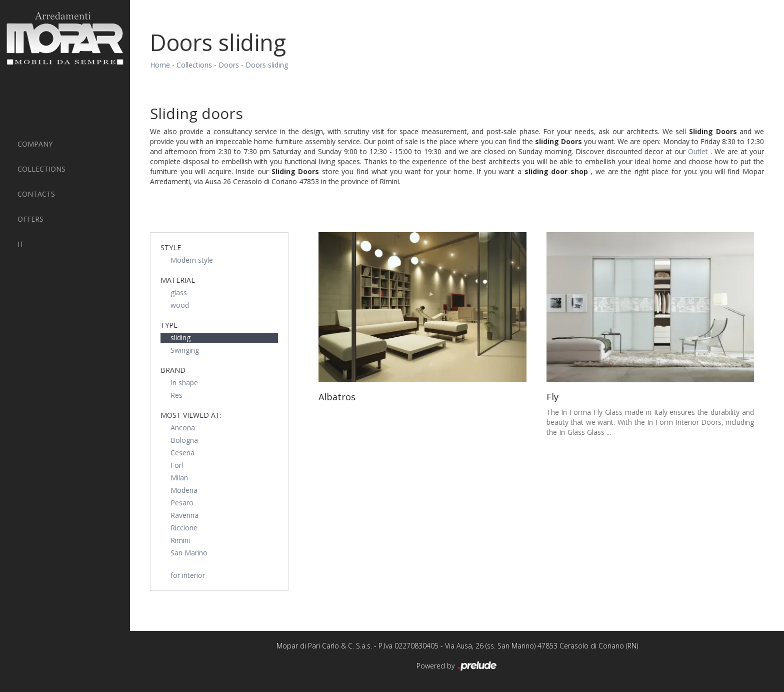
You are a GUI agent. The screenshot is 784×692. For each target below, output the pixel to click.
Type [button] (169, 325)
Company (35, 144)
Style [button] (171, 247)
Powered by (457, 666)
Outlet (699, 151)
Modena (184, 490)
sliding (180, 337)
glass (179, 292)
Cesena (182, 453)
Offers (30, 219)
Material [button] (178, 280)
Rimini (180, 540)
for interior (188, 575)
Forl (177, 465)
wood (180, 305)
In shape (184, 383)
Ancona (183, 428)
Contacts (36, 194)
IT (21, 244)
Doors (229, 65)
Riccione (184, 528)
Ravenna (184, 515)
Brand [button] (173, 370)
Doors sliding (267, 65)
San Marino (189, 553)
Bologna (184, 440)
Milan (179, 478)
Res (176, 395)
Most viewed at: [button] (191, 415)
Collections (41, 169)
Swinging (185, 350)
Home (160, 65)
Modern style (192, 260)
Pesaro (182, 503)
